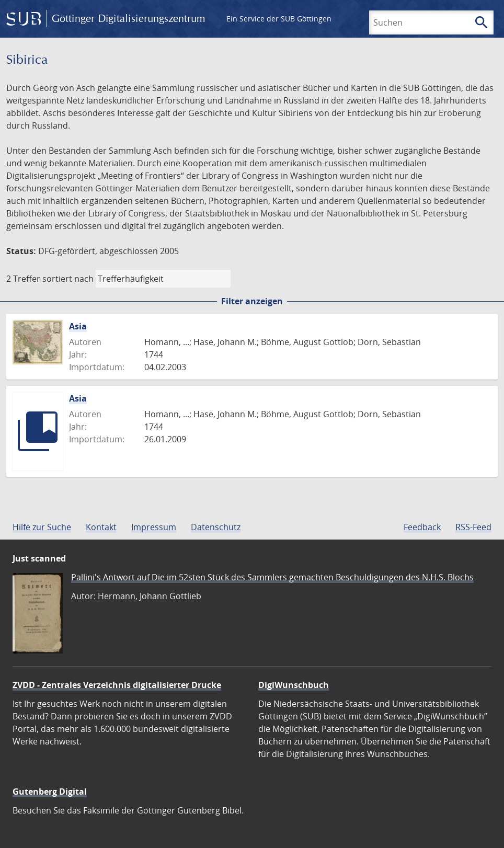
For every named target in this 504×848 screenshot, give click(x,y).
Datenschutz (216, 527)
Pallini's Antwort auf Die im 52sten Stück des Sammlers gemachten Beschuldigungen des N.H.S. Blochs (272, 577)
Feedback (422, 527)
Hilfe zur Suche (42, 527)
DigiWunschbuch (294, 685)
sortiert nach (68, 279)
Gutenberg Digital (50, 792)
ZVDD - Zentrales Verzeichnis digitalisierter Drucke (117, 685)
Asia (78, 326)
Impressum (154, 527)
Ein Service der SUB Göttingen (279, 19)
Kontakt (101, 527)
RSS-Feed (473, 527)
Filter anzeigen (252, 301)
